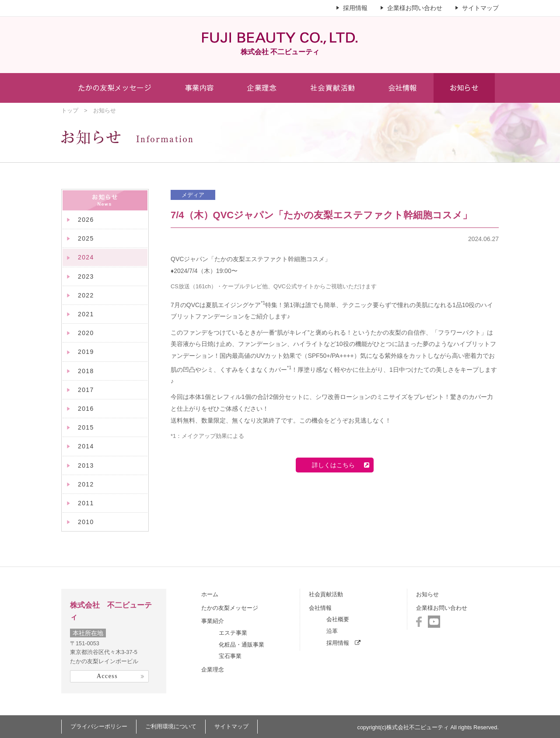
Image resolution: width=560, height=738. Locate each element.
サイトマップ (480, 8)
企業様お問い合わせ (415, 8)
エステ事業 (233, 633)
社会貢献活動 (326, 594)
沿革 (332, 631)
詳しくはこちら (338, 465)
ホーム (210, 594)
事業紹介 (213, 621)
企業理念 (213, 670)
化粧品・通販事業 (241, 645)
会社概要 (338, 619)
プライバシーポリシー (99, 726)
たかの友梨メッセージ (230, 608)
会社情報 (320, 608)
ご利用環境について (171, 726)
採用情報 (355, 8)
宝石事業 (230, 656)
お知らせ (427, 594)
